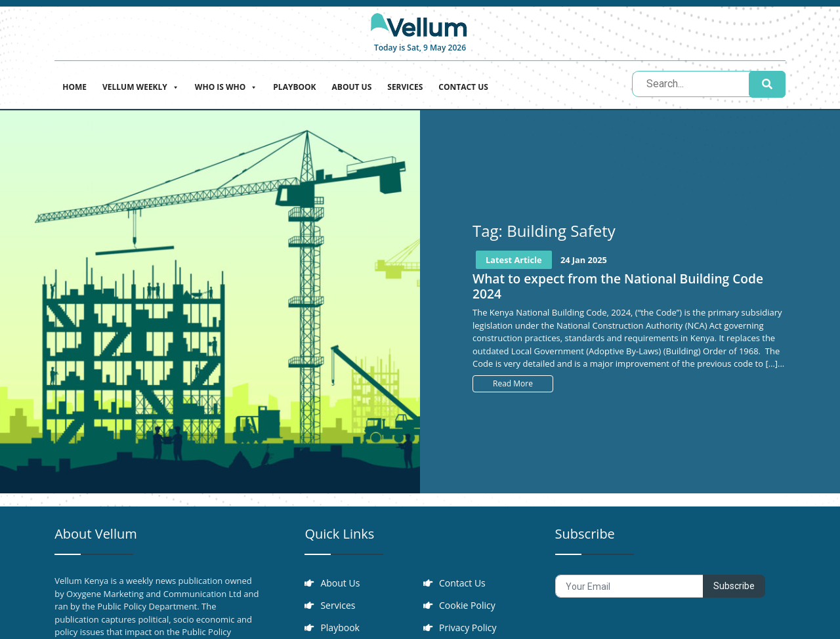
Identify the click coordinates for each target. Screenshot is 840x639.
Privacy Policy (468, 628)
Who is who (226, 86)
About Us (352, 87)
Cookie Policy (467, 605)
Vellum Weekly (141, 86)
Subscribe (734, 586)
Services (405, 87)
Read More (513, 383)
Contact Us (463, 87)
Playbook (294, 87)
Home (74, 87)
